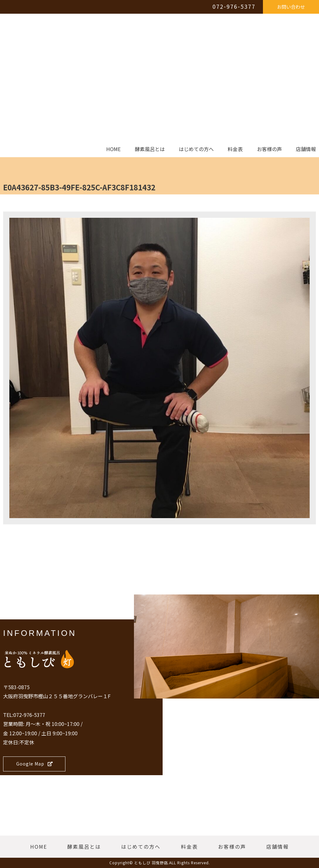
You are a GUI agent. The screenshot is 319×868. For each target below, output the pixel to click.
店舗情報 (306, 149)
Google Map (35, 764)
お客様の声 (269, 149)
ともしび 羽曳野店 (151, 863)
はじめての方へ (196, 149)
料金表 (235, 149)
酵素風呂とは (150, 149)
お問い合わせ (291, 7)
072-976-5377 (234, 6)
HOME (113, 149)
